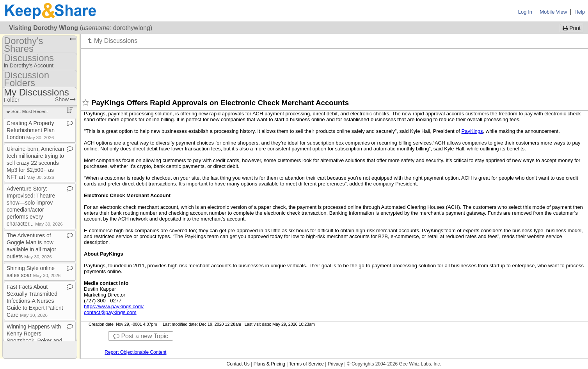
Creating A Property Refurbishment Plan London (31, 130)
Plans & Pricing (269, 364)
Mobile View (553, 12)
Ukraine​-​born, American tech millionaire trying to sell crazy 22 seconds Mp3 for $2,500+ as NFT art (35, 163)
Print (572, 28)
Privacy (335, 364)
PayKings (472, 131)
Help (580, 12)
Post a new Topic (141, 336)
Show (65, 99)
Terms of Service (306, 364)
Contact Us (238, 364)
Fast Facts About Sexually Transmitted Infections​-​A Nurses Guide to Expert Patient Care (35, 301)
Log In (525, 12)
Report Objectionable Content (135, 352)
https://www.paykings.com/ (114, 306)
